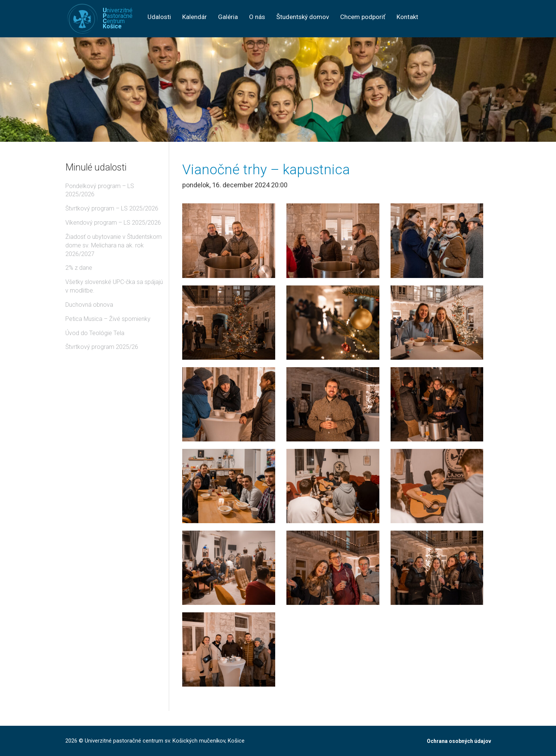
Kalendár (195, 17)
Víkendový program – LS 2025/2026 (113, 223)
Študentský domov (303, 17)
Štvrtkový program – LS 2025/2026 (112, 208)
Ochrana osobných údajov (459, 741)
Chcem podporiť (363, 17)
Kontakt (407, 17)
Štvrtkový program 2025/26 (102, 347)
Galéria (228, 17)
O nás (257, 17)
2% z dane (79, 268)
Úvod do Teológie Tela (95, 333)
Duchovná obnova (89, 305)
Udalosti (159, 17)
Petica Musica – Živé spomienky (108, 319)
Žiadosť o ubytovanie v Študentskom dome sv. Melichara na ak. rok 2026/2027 (114, 245)
